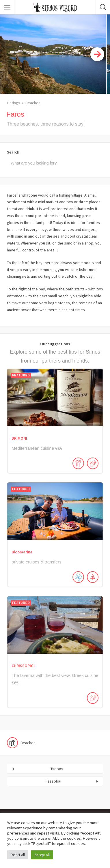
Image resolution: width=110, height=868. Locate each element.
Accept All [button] (42, 855)
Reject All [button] (18, 855)
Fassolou (53, 781)
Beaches (33, 103)
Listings (14, 103)
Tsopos (57, 769)
